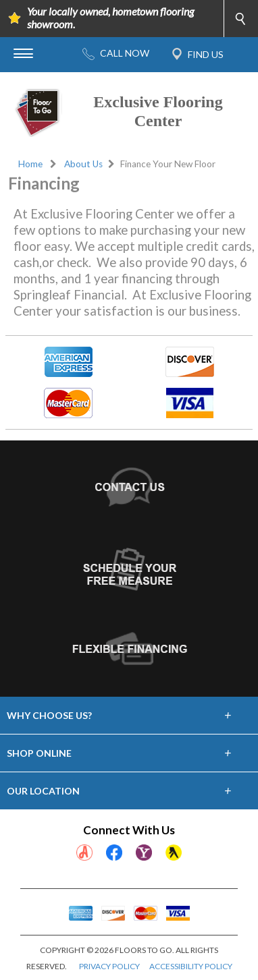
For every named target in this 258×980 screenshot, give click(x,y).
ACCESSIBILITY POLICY (191, 966)
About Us (83, 164)
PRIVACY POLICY (109, 966)
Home (30, 164)
